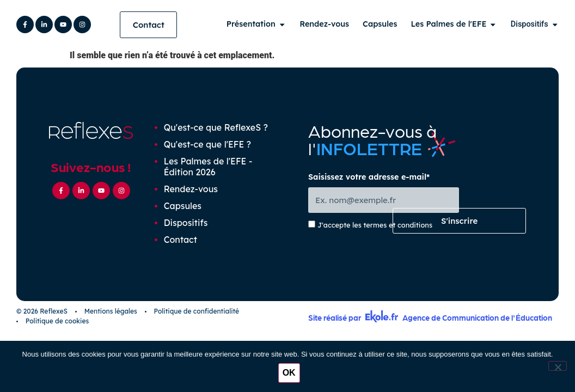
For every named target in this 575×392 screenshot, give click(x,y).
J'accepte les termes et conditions (375, 229)
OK (290, 374)
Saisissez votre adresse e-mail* (369, 181)
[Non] (558, 366)
